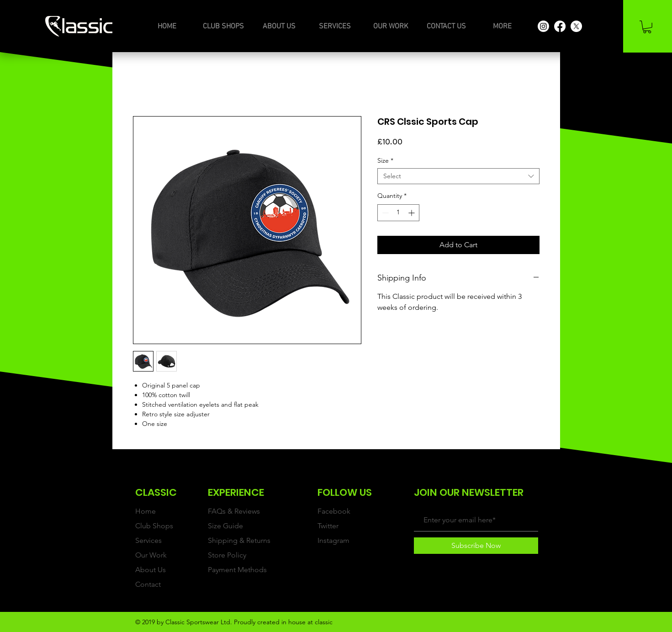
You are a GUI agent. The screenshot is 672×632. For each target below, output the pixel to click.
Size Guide (225, 526)
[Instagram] (543, 26)
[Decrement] (384, 213)
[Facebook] (560, 26)
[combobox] (458, 176)
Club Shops (154, 526)
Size (385, 161)
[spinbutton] (398, 213)
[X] (576, 26)
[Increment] (412, 213)
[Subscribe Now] (476, 546)
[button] (647, 27)
